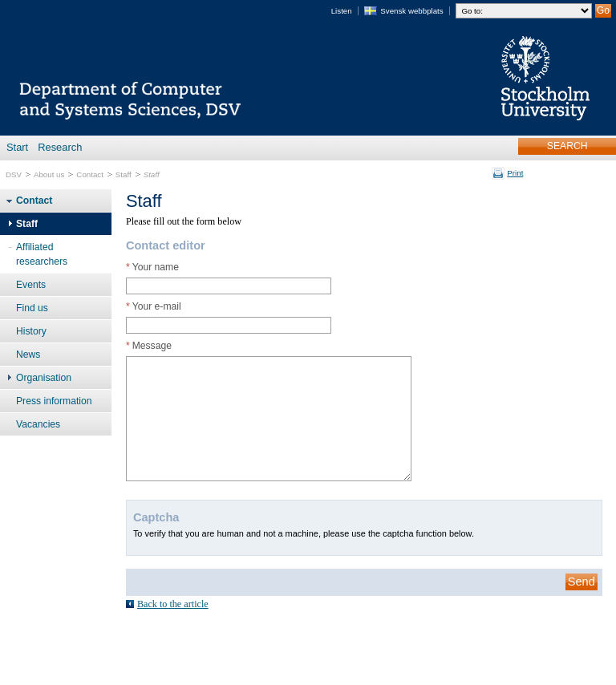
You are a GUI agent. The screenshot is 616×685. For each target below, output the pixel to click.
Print (515, 173)
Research (60, 147)
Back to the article (173, 604)
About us (49, 174)
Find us (32, 308)
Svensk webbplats (411, 11)
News (28, 355)
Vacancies (38, 424)
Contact (90, 174)
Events (31, 285)
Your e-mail (154, 306)
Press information (54, 401)
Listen (342, 11)
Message (149, 346)
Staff (124, 174)
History (31, 331)
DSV (14, 174)
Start (17, 147)
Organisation (44, 378)
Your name (152, 267)
